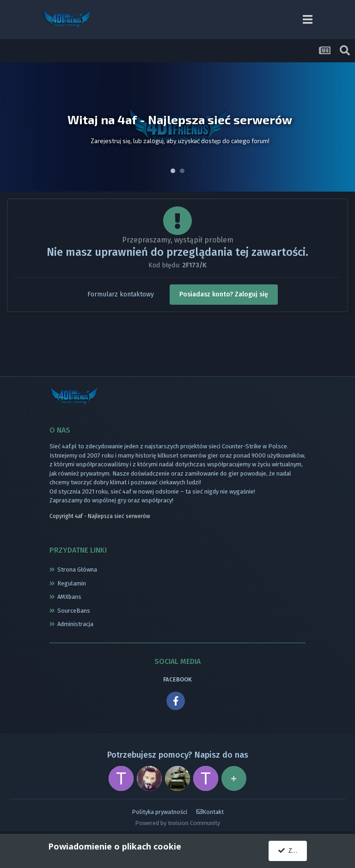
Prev (12, 127)
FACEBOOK (177, 679)
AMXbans (69, 597)
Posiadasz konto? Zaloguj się (224, 294)
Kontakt (210, 812)
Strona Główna (77, 570)
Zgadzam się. (293, 851)
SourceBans (74, 611)
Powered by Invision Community (177, 823)
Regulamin (72, 583)
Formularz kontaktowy (121, 294)
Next (343, 127)
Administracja (75, 624)
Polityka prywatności (159, 812)
